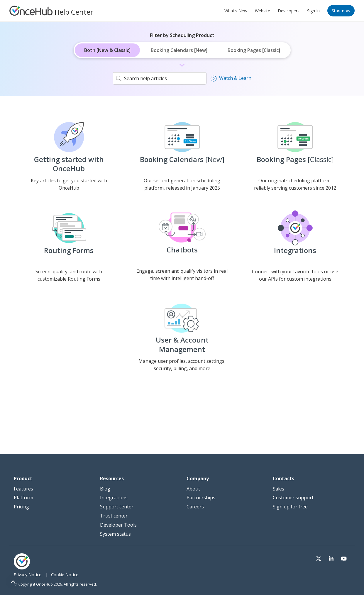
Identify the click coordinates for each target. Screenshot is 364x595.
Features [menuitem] (23, 486)
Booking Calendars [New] (179, 50)
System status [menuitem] (115, 531)
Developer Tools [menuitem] (118, 522)
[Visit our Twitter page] (322, 555)
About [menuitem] (193, 486)
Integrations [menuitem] (114, 495)
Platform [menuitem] (23, 495)
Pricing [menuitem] (21, 503)
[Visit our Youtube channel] (345, 555)
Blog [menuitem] (105, 486)
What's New (236, 11)
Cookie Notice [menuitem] (65, 572)
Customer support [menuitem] (293, 495)
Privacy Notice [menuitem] (28, 572)
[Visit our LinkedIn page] (333, 555)
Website (263, 11)
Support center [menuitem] (117, 503)
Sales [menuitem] (278, 486)
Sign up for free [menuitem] (290, 503)
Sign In (313, 11)
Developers (289, 11)
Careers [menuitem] (195, 503)
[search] (160, 78)
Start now (341, 11)
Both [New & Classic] (107, 50)
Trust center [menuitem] (114, 513)
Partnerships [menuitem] (201, 495)
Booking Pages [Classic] (254, 50)
